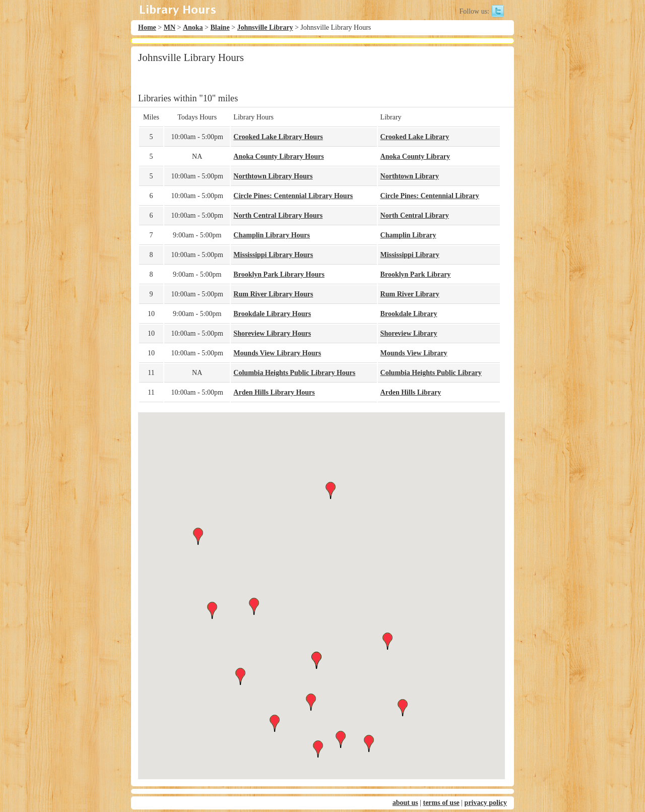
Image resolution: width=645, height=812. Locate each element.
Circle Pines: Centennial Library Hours (293, 196)
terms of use (441, 803)
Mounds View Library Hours (277, 353)
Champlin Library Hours (272, 235)
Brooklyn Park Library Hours (279, 274)
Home (147, 27)
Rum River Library (410, 294)
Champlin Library (408, 235)
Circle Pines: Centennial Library (430, 196)
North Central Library (415, 215)
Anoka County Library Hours (278, 157)
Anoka (193, 27)
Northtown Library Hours (273, 176)
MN (170, 27)
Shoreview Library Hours (272, 333)
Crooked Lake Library (415, 137)
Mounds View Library (414, 353)
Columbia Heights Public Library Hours (294, 373)
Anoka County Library (415, 157)
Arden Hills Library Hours (274, 392)
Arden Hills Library (411, 392)
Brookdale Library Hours (272, 314)
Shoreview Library (409, 333)
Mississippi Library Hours (273, 255)
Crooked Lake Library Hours (278, 137)
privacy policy (486, 803)
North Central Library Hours (278, 215)
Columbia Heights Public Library (431, 373)
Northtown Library (410, 176)
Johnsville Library (265, 27)
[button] (321, 586)
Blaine (220, 27)
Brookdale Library (409, 314)
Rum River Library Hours (273, 294)
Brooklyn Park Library (416, 274)
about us (405, 803)
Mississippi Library (410, 255)
